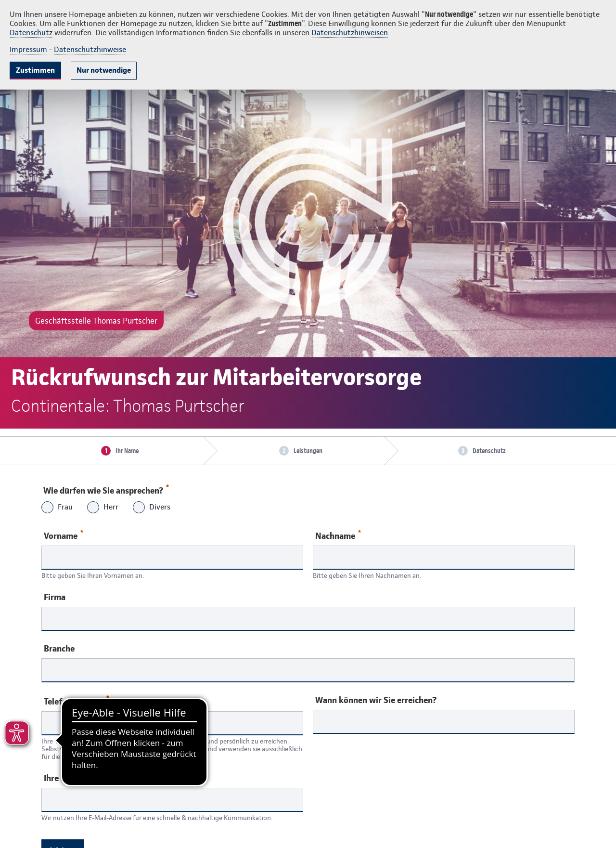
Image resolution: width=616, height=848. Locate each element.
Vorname (64, 535)
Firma (55, 597)
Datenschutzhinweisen (350, 33)
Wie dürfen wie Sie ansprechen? (106, 488)
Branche (59, 649)
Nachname (338, 535)
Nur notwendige (104, 70)
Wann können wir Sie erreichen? (376, 700)
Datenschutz (31, 33)
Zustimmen (35, 70)
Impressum (28, 49)
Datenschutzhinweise (90, 49)
